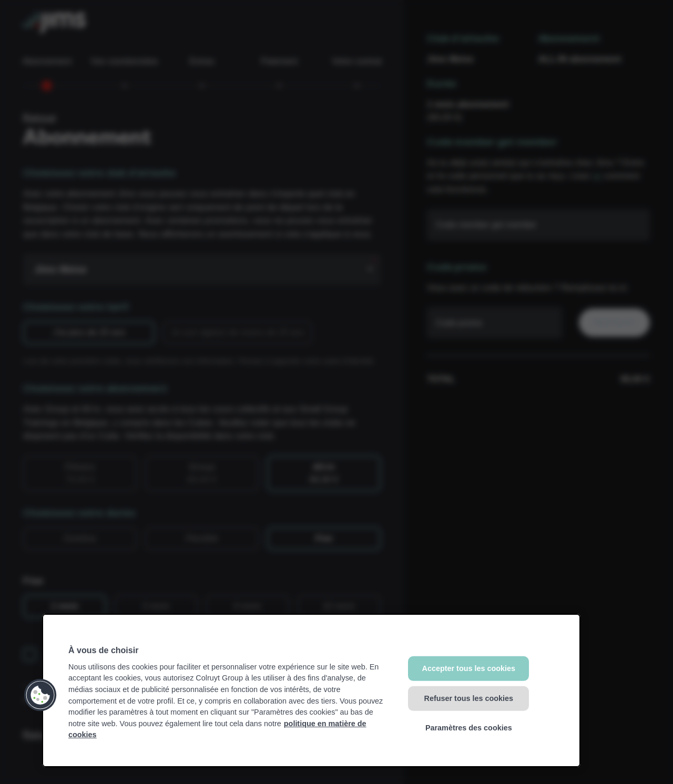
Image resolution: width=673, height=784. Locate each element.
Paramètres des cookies (469, 728)
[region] (311, 690)
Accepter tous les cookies (469, 668)
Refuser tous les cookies (469, 698)
